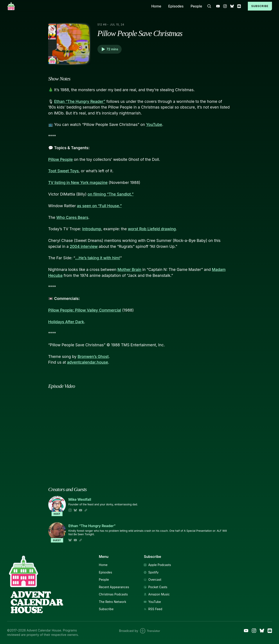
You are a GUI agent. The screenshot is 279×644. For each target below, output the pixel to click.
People (196, 6)
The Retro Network (112, 602)
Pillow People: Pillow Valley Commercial (85, 310)
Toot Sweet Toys (64, 171)
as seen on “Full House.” (99, 206)
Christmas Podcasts (113, 594)
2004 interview (84, 246)
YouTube (154, 124)
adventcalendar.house (87, 362)
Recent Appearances (114, 587)
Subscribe (260, 6)
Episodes (176, 6)
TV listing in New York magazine (78, 182)
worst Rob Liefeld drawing (152, 229)
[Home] (76, 6)
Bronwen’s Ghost (93, 356)
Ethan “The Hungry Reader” (80, 101)
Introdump (92, 229)
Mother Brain (129, 269)
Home (156, 6)
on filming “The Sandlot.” (111, 194)
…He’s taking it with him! (98, 258)
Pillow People (61, 159)
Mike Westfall (80, 499)
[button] (110, 49)
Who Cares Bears (72, 217)
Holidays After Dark (66, 322)
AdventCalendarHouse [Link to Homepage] (37, 602)
